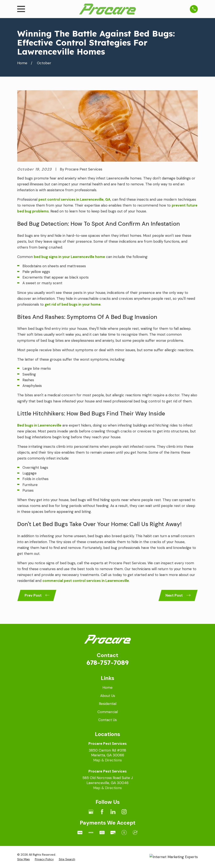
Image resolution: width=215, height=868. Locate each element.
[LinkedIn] (113, 812)
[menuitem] (24, 859)
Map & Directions (107, 760)
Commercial (108, 712)
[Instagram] (124, 812)
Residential (108, 704)
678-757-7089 (108, 662)
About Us (108, 696)
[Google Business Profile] (91, 812)
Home (107, 687)
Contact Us (107, 720)
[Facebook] (102, 812)
